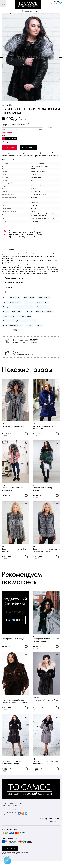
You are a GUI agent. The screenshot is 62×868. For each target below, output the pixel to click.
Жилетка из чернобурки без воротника (14, 550)
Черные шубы (17, 312)
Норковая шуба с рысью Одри (45, 700)
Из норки (29, 326)
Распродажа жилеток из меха (12, 326)
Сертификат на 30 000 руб (13, 639)
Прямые (39, 326)
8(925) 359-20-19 (49, 819)
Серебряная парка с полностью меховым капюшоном (46, 640)
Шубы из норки (29, 298)
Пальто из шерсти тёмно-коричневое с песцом (12, 763)
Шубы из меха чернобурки (45, 312)
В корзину (28, 147)
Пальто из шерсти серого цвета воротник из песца (46, 763)
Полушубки (6, 307)
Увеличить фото (31, 11)
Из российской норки (10, 316)
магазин (31, 231)
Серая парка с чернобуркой (14, 426)
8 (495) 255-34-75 (16, 235)
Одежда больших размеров (12, 302)
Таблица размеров (8, 142)
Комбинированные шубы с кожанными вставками (19, 321)
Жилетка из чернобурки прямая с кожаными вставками (46, 550)
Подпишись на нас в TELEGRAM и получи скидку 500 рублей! (26, 341)
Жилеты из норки (42, 307)
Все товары (29, 302)
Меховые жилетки (44, 298)
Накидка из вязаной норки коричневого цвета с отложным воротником (15, 701)
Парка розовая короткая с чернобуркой (13, 489)
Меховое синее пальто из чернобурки (43, 428)
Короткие (29, 312)
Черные (5, 312)
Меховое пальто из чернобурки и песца (46, 489)
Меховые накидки (43, 302)
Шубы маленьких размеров (23, 307)
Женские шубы (15, 298)
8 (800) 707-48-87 (16, 237)
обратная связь (10, 848)
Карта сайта (6, 856)
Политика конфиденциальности (12, 809)
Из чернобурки (26, 316)
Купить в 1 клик (9, 147)
